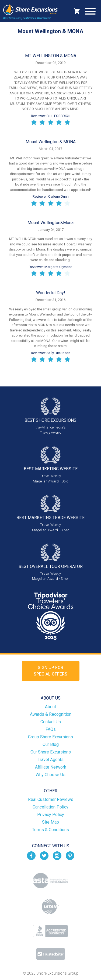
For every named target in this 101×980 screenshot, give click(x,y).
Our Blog (51, 744)
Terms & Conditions (50, 830)
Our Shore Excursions (51, 752)
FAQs (51, 729)
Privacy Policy (51, 815)
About (50, 707)
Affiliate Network (51, 767)
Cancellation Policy (50, 807)
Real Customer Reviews (51, 799)
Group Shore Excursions (50, 737)
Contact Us (51, 722)
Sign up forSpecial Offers (50, 671)
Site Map (50, 822)
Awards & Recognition (51, 714)
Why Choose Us (50, 775)
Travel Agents (51, 760)
